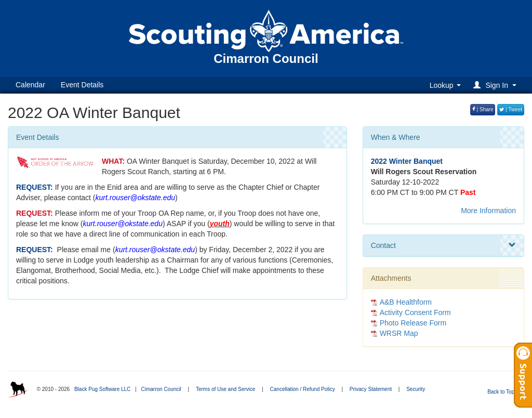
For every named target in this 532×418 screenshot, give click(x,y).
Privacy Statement (371, 389)
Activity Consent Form (415, 312)
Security (416, 389)
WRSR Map (399, 333)
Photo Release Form (413, 323)
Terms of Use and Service (226, 389)
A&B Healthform (406, 302)
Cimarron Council (161, 389)
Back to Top (504, 392)
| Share (483, 109)
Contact (443, 245)
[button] (496, 85)
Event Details (82, 85)
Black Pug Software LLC (102, 389)
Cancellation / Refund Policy (303, 389)
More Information (488, 211)
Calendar (30, 85)
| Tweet (511, 109)
